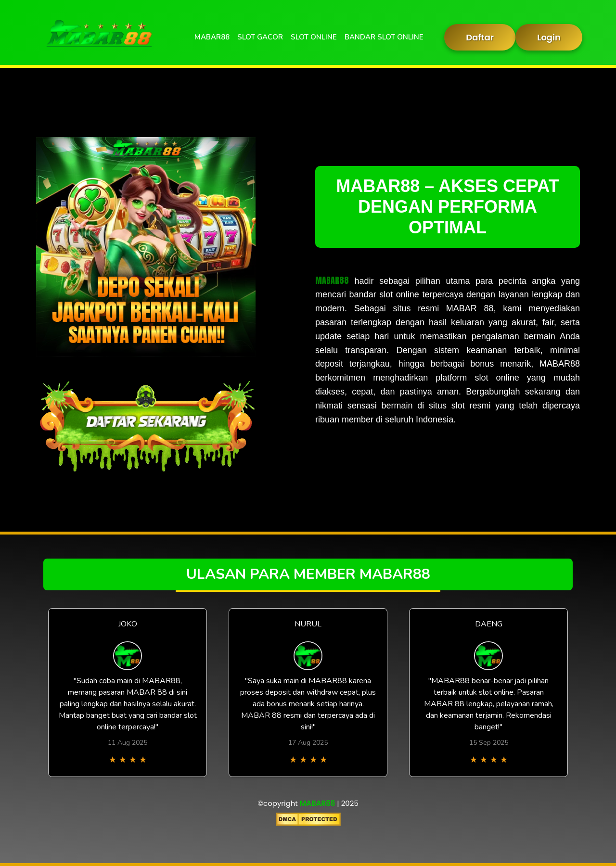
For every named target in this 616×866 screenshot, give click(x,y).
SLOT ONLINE (314, 37)
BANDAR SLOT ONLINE (384, 37)
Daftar (480, 37)
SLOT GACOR (260, 37)
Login (549, 37)
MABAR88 (212, 37)
